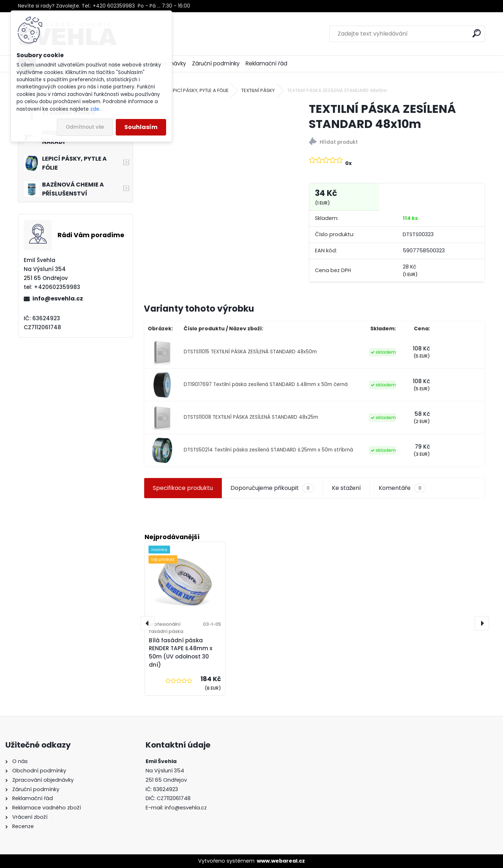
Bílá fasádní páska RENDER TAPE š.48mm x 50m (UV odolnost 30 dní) (181, 653)
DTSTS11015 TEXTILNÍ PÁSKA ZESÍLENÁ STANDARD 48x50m (250, 352)
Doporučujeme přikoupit (272, 488)
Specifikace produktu (183, 488)
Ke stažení (346, 488)
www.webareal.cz (281, 861)
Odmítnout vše (85, 127)
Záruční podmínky (216, 63)
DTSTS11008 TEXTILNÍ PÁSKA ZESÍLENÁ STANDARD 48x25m (251, 417)
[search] (477, 33)
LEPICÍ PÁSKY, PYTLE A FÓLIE (199, 90)
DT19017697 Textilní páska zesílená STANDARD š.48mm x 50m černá (266, 384)
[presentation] (148, 623)
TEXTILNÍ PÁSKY (258, 90)
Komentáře (402, 488)
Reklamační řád (266, 63)
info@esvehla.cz (58, 298)
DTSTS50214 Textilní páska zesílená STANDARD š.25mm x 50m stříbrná (268, 450)
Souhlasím (141, 127)
